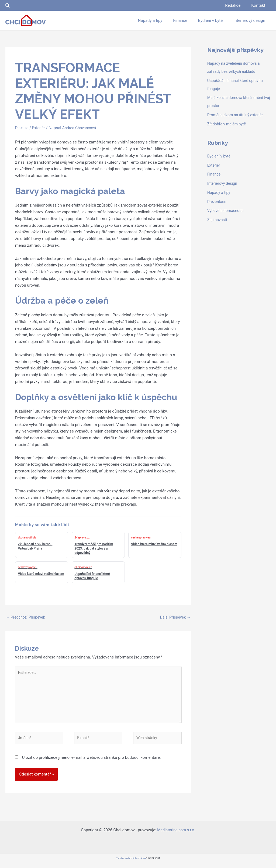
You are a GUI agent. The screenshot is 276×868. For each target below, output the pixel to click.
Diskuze (22, 128)
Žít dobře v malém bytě (228, 124)
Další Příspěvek (174, 617)
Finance (214, 174)
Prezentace (217, 202)
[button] (8, 6)
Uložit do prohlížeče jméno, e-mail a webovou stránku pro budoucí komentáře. (92, 762)
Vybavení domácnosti (227, 211)
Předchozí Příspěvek (27, 617)
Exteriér (40, 128)
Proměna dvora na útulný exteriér (237, 115)
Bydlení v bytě (220, 156)
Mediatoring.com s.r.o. (176, 835)
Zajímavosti (218, 220)
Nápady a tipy (220, 193)
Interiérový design (223, 183)
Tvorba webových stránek (131, 863)
